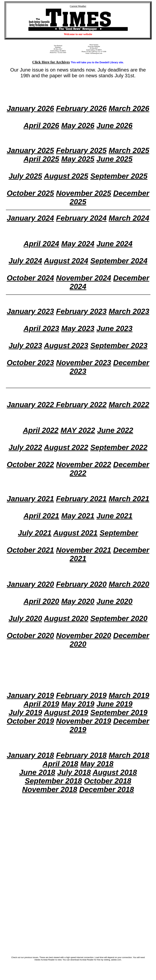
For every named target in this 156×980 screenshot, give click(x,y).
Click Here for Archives (51, 62)
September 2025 (119, 176)
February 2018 (81, 755)
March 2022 (129, 405)
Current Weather (78, 6)
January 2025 (30, 150)
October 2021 (30, 550)
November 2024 (84, 278)
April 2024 (41, 244)
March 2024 (129, 218)
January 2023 (30, 311)
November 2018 (50, 789)
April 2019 (41, 704)
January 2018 (30, 755)
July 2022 (25, 447)
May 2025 (78, 159)
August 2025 (66, 176)
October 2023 (30, 363)
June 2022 (115, 430)
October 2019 (30, 721)
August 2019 (66, 712)
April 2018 (60, 764)
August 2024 (66, 261)
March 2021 (129, 499)
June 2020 (114, 601)
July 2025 (25, 176)
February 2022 (81, 405)
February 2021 (81, 499)
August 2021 (75, 533)
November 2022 (84, 465)
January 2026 (30, 108)
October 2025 (30, 193)
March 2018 (129, 755)
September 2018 (53, 781)
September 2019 (119, 712)
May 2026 (78, 126)
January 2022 (32, 405)
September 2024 (119, 261)
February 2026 (81, 108)
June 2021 (114, 516)
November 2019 (84, 721)
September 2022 (119, 447)
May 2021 (78, 516)
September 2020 (119, 618)
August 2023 (66, 346)
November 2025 (84, 193)
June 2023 (114, 328)
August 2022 (66, 447)
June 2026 (114, 126)
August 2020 (66, 618)
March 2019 (129, 695)
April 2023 (41, 328)
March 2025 (129, 150)
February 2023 (81, 311)
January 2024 (30, 218)
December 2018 (106, 789)
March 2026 (129, 108)
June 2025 (114, 159)
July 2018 (74, 772)
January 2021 (30, 499)
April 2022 (41, 430)
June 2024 (114, 244)
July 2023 (25, 346)
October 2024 (30, 278)
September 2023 (119, 346)
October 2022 (30, 465)
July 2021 (35, 533)
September (119, 533)
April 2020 (41, 601)
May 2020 (78, 601)
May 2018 (97, 764)
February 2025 (81, 150)
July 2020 (25, 618)
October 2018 (108, 781)
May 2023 (78, 328)
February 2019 (81, 695)
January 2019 (30, 695)
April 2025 (41, 159)
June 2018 (37, 772)
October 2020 (30, 636)
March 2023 (129, 311)
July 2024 (25, 261)
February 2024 (81, 218)
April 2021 (41, 516)
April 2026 (41, 126)
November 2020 (84, 636)
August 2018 (115, 772)
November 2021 (84, 550)
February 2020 (81, 584)
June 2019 (114, 704)
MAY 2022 (78, 430)
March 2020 (129, 584)
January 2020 (30, 584)
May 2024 (78, 244)
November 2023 (84, 363)
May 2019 (78, 704)
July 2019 (25, 712)
